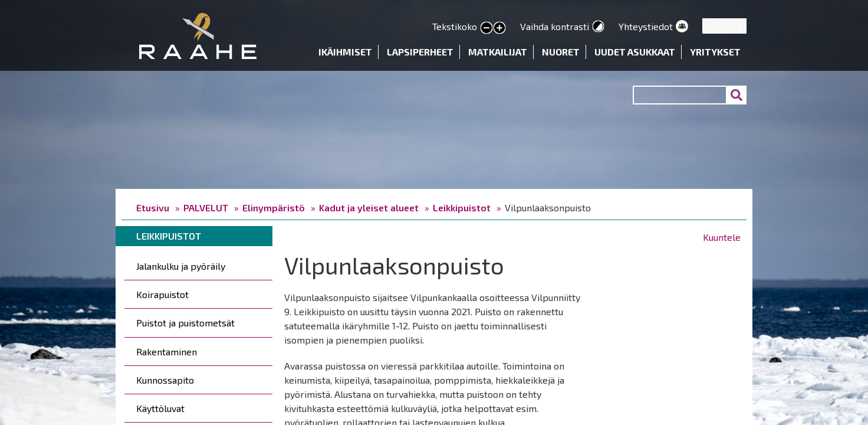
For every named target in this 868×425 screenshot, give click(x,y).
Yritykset (715, 52)
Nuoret (561, 52)
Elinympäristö (274, 207)
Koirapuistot (162, 294)
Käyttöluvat (160, 408)
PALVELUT (206, 207)
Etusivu (153, 207)
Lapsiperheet (420, 52)
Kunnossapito (165, 380)
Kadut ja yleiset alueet (369, 207)
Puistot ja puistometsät (185, 323)
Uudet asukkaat (635, 52)
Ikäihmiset (345, 52)
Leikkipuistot (462, 207)
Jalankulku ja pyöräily (181, 266)
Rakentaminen (167, 352)
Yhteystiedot (646, 26)
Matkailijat (498, 52)
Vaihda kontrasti (555, 26)
